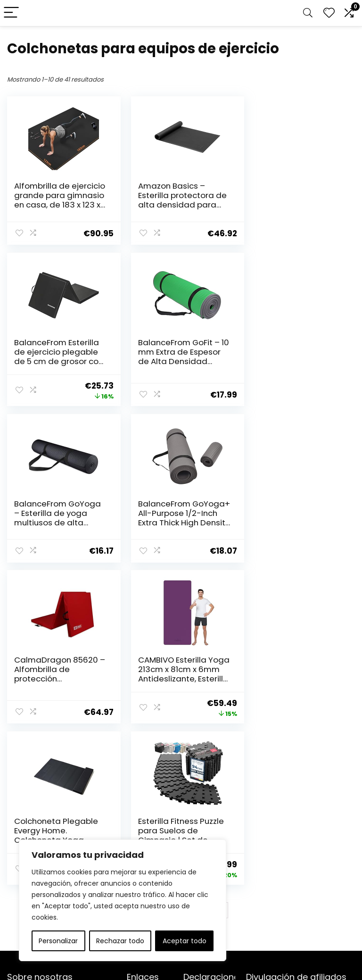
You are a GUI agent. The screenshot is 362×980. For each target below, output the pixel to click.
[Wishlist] (329, 13)
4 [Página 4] (189, 752)
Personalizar (58, 941)
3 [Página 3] (173, 752)
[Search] (308, 13)
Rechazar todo (120, 941)
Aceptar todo (185, 941)
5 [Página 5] (205, 752)
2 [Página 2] (158, 752)
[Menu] (11, 13)
